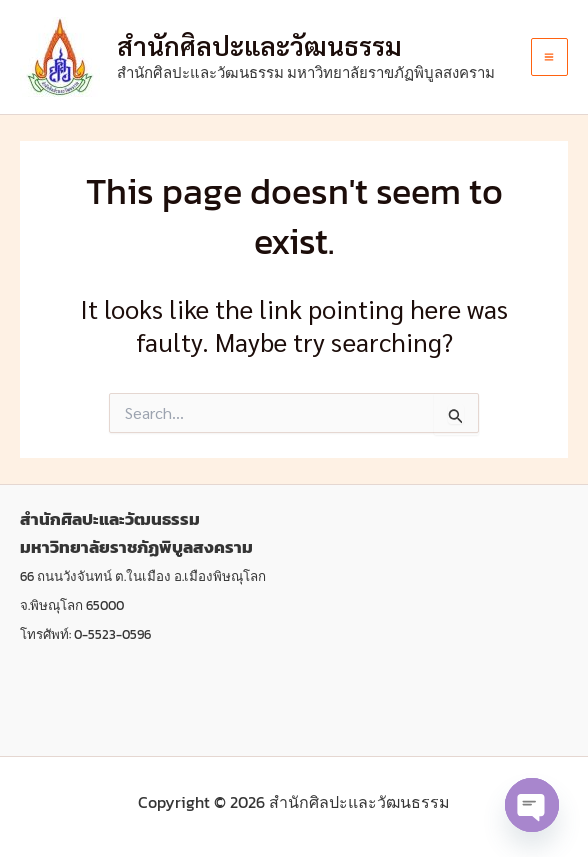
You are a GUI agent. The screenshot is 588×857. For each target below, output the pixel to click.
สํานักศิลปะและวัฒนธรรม (259, 45)
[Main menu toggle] (550, 57)
